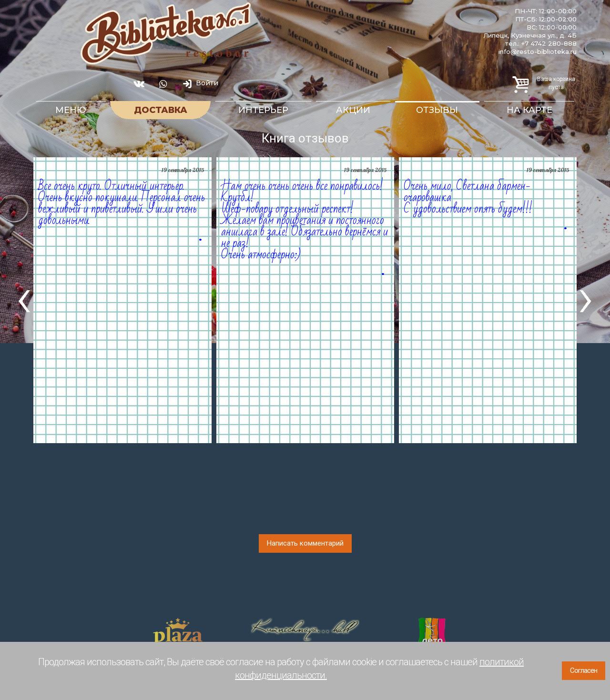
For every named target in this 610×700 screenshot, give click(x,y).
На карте (529, 110)
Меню (71, 110)
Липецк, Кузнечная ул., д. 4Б (530, 35)
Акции (353, 110)
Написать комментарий (305, 543)
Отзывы (437, 110)
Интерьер (263, 110)
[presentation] (24, 297)
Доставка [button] (161, 110)
